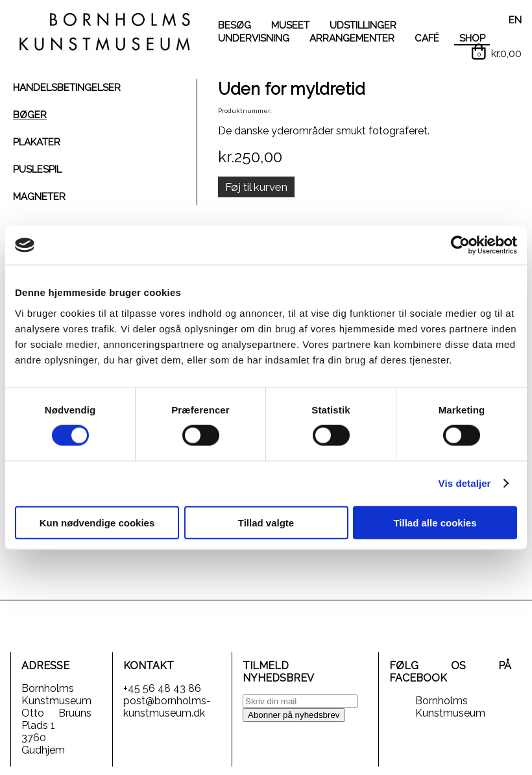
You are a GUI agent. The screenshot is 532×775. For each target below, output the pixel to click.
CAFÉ (427, 38)
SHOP (472, 38)
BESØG (235, 25)
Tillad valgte (266, 522)
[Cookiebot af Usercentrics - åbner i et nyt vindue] (460, 245)
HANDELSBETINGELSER (67, 88)
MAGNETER (39, 197)
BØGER (30, 115)
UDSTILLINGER (363, 25)
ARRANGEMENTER (352, 38)
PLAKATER (37, 142)
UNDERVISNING (254, 38)
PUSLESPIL (37, 169)
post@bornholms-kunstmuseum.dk (167, 707)
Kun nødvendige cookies (97, 522)
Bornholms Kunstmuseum (450, 707)
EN (515, 20)
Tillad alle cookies (435, 522)
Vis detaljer (465, 483)
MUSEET (290, 25)
